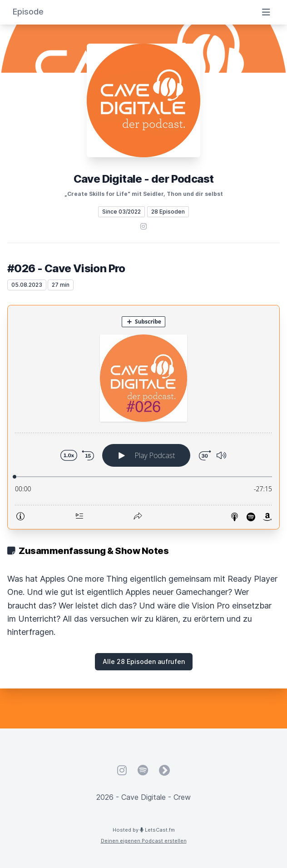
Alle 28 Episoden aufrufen (144, 661)
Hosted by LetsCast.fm (144, 830)
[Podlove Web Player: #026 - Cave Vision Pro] (143, 417)
